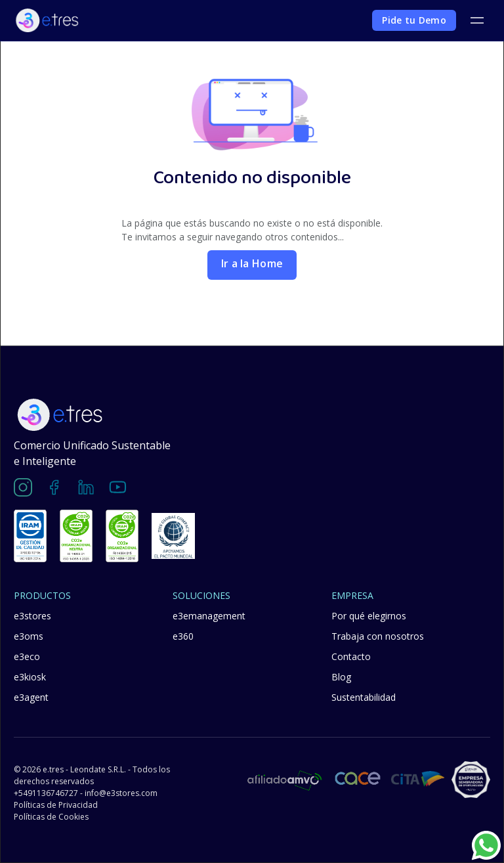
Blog (341, 677)
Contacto (351, 656)
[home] (47, 20)
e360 (183, 636)
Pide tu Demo (414, 20)
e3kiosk (30, 677)
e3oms (29, 636)
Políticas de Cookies (51, 817)
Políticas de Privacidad (56, 805)
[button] (477, 21)
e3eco (27, 656)
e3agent (31, 697)
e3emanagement (209, 616)
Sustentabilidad (364, 697)
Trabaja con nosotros (378, 636)
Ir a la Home (252, 263)
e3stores (32, 616)
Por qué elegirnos (369, 616)
